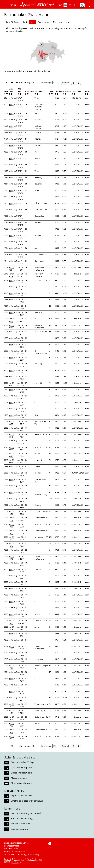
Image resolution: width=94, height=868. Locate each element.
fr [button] (70, 5)
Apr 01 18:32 (11, 705)
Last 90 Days (13, 22)
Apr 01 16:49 (11, 647)
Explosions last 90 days (22, 773)
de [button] (61, 5)
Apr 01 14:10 (11, 558)
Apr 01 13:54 (11, 545)
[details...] (13, 98)
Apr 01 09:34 (11, 461)
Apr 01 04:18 (11, 326)
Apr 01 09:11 (11, 448)
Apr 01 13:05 (11, 526)
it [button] (74, 5)
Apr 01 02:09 (11, 275)
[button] (10, 5)
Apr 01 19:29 (11, 718)
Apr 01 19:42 (11, 731)
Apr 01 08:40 (11, 436)
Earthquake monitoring (22, 819)
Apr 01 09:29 (11, 455)
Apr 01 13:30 (11, 538)
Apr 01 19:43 (11, 737)
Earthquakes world (20, 829)
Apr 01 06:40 (11, 384)
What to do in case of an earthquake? (28, 801)
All (32, 22)
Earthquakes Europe (20, 824)
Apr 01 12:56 (11, 513)
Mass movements (62, 22)
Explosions (43, 22)
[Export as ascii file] (79, 83)
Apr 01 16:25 (11, 628)
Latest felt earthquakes (22, 768)
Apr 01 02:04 (11, 269)
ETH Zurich (16, 862)
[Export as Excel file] (73, 83)
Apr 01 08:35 (11, 423)
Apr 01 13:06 (11, 532)
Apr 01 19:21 (11, 712)
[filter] (7, 94)
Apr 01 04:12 (11, 320)
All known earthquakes (21, 783)
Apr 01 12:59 (11, 519)
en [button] (65, 5)
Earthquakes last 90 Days (23, 762)
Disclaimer (19, 859)
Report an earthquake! (21, 796)
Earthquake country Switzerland (26, 813)
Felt (25, 22)
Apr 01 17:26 (11, 667)
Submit (66, 83)
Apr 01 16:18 (11, 622)
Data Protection (34, 859)
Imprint (8, 859)
